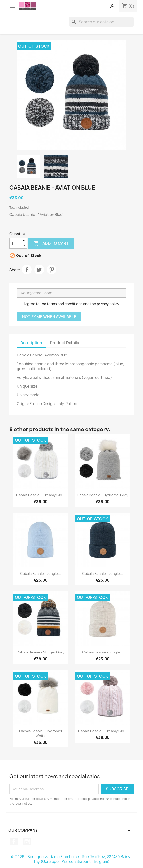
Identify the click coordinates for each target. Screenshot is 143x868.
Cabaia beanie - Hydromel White (40, 733)
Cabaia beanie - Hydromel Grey (103, 495)
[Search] (101, 22)
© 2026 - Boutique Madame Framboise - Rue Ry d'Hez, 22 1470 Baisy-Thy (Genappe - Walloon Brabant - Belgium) (72, 859)
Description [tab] (31, 343)
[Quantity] (15, 243)
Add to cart (51, 243)
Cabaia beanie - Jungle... (40, 574)
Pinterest (52, 270)
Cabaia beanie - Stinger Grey (40, 652)
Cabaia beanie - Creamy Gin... (40, 495)
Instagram (27, 842)
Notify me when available (49, 317)
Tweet (39, 270)
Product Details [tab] (64, 343)
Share (27, 270)
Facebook (14, 842)
